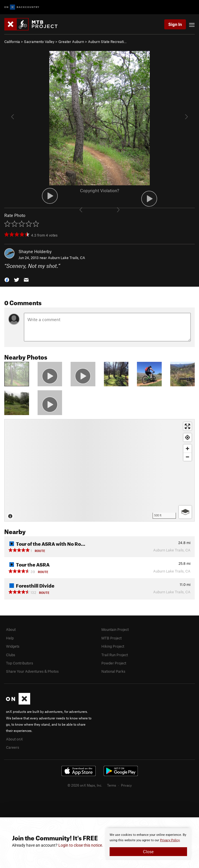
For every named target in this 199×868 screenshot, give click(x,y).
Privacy (126, 785)
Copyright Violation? (99, 190)
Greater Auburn (71, 42)
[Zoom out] (187, 457)
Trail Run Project (115, 655)
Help (10, 638)
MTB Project (111, 638)
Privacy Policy (170, 840)
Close (148, 851)
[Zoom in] (187, 449)
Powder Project (114, 663)
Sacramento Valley (39, 42)
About (11, 629)
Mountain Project (115, 629)
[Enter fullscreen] (187, 426)
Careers (13, 747)
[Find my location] (187, 437)
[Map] (99, 470)
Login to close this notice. (81, 845)
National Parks (113, 671)
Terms (112, 785)
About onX (15, 739)
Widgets (13, 646)
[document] (148, 844)
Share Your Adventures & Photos (32, 671)
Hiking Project (113, 646)
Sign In (175, 24)
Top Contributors (20, 663)
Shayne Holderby (35, 251)
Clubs (11, 655)
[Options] (185, 512)
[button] (7, 279)
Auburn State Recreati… (107, 42)
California (12, 42)
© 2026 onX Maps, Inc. (85, 785)
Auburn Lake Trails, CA (66, 258)
